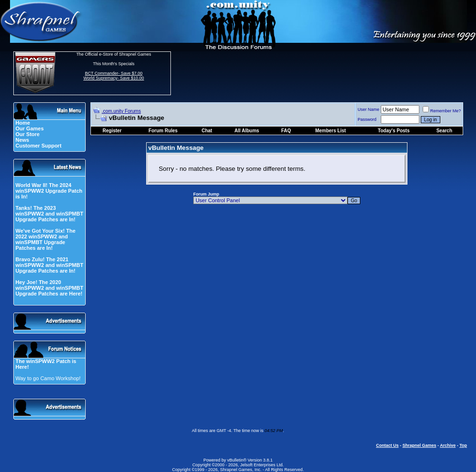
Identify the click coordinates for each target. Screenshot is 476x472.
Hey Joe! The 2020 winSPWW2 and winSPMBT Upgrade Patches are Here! (49, 288)
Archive (448, 445)
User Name (368, 109)
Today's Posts (394, 131)
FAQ (286, 131)
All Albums (247, 131)
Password (367, 119)
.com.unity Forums (121, 111)
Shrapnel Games (419, 445)
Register (112, 131)
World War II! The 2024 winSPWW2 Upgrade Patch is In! (49, 191)
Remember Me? (442, 111)
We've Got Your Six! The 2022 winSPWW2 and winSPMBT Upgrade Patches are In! (45, 239)
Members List (330, 131)
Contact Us (387, 445)
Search (444, 131)
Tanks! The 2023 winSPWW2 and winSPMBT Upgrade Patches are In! (49, 214)
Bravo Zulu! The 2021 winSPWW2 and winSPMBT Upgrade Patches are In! (49, 265)
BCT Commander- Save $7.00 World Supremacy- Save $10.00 (114, 76)
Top (463, 445)
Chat (207, 131)
